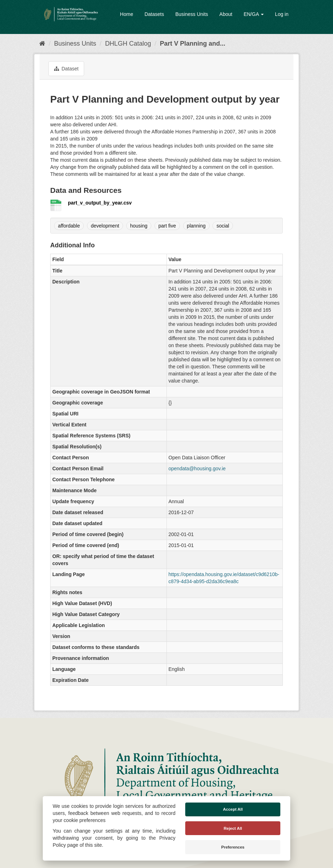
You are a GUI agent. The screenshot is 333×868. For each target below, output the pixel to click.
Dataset (66, 69)
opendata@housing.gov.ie (197, 469)
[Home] (42, 44)
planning (196, 226)
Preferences (233, 847)
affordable (69, 226)
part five (167, 226)
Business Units (192, 14)
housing (139, 226)
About (226, 14)
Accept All (233, 809)
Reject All (233, 828)
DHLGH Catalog (128, 44)
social (223, 226)
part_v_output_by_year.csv (100, 203)
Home (126, 14)
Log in (282, 14)
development (105, 226)
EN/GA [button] (254, 14)
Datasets (154, 14)
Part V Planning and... (192, 44)
